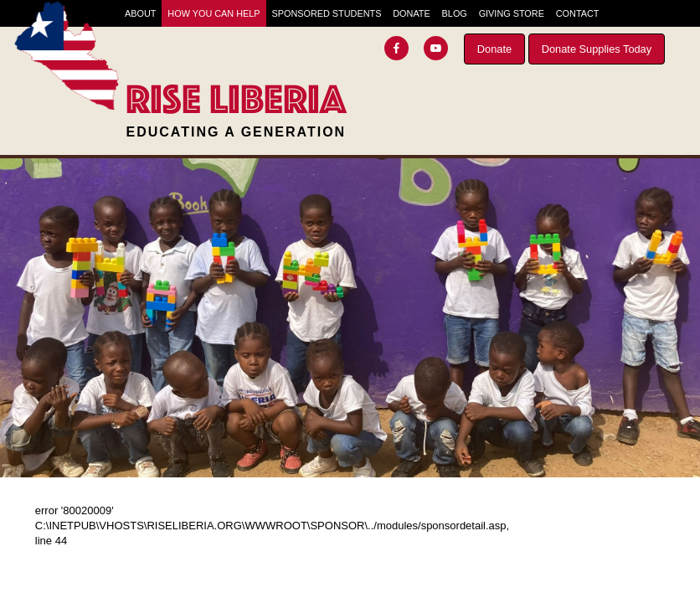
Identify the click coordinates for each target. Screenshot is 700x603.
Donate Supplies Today (597, 49)
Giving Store (512, 13)
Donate (494, 49)
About (140, 13)
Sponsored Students (326, 13)
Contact (578, 13)
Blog (455, 13)
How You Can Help (214, 13)
